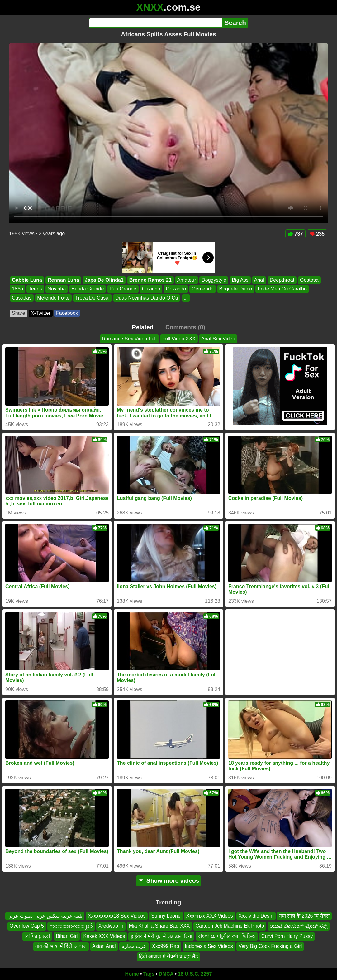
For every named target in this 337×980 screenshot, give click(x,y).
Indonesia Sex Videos (209, 946)
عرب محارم (134, 946)
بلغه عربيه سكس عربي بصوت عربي (45, 916)
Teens (35, 289)
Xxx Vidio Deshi (256, 916)
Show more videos (169, 881)
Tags (149, 974)
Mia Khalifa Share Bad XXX (159, 926)
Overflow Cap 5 (27, 926)
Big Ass (240, 280)
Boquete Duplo (236, 289)
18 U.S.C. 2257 (195, 974)
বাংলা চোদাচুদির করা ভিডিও (227, 936)
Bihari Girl (67, 936)
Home (132, 974)
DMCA (166, 974)
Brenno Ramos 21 (150, 280)
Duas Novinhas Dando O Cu (147, 298)
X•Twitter (41, 313)
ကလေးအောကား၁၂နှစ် (71, 926)
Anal (259, 280)
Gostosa (309, 280)
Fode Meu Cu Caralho (282, 289)
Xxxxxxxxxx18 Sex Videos (117, 916)
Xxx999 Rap (166, 946)
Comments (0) (185, 327)
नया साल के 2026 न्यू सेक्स (304, 916)
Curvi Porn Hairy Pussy (287, 936)
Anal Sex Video (218, 339)
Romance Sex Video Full (129, 339)
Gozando (176, 289)
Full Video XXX (179, 339)
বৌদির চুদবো (37, 936)
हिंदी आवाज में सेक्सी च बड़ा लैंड (169, 956)
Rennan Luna (63, 280)
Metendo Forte (53, 298)
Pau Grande (123, 289)
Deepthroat (282, 280)
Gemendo (202, 289)
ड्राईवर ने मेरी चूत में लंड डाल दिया (161, 936)
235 (317, 234)
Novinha (57, 289)
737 (296, 234)
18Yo (17, 289)
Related (142, 327)
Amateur (187, 280)
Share (19, 313)
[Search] (156, 23)
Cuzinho (151, 289)
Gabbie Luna (27, 280)
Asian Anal (104, 946)
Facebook (67, 313)
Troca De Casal (92, 298)
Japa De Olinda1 (104, 280)
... (186, 298)
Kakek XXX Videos (104, 936)
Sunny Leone (166, 916)
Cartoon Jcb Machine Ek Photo (230, 926)
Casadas (22, 298)
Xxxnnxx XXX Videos (210, 916)
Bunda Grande (88, 289)
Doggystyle (214, 280)
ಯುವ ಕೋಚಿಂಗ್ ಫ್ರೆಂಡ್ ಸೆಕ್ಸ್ (299, 926)
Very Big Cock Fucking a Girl (270, 946)
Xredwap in (111, 926)
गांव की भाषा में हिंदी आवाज (61, 946)
